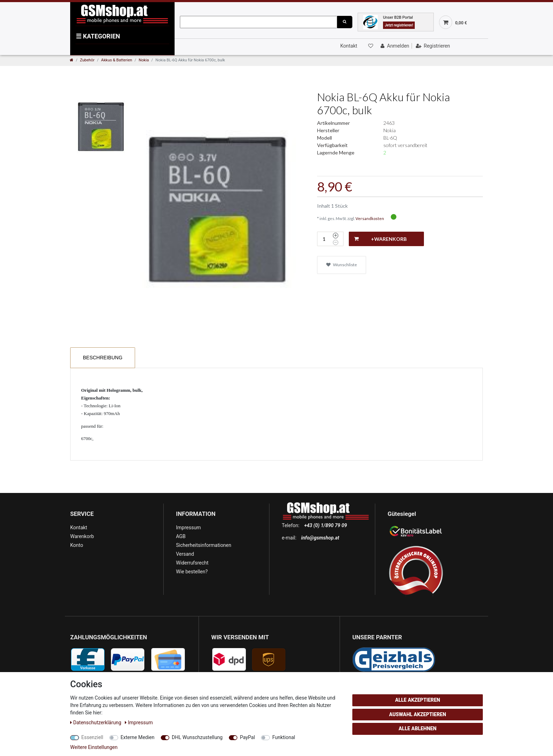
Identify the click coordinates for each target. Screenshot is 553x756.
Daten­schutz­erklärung (96, 723)
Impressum (188, 528)
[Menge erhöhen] (336, 236)
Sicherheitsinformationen (204, 545)
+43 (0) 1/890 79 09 (325, 525)
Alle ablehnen (417, 728)
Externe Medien (138, 737)
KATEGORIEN (98, 36)
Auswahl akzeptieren (418, 714)
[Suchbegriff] (259, 22)
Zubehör (87, 60)
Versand (185, 554)
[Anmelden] (394, 46)
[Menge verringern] (336, 243)
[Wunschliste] (370, 46)
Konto (77, 545)
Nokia (144, 60)
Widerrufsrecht (192, 563)
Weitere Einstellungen (94, 747)
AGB (181, 536)
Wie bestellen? (192, 572)
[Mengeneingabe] (324, 239)
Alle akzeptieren (418, 700)
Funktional (284, 737)
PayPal (247, 737)
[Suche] (345, 22)
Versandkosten (370, 218)
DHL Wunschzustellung (197, 737)
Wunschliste (342, 265)
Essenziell (92, 737)
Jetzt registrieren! (399, 25)
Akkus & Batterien (117, 60)
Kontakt (349, 46)
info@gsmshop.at (320, 538)
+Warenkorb (380, 239)
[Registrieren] (432, 46)
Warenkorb (82, 536)
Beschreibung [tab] (103, 358)
